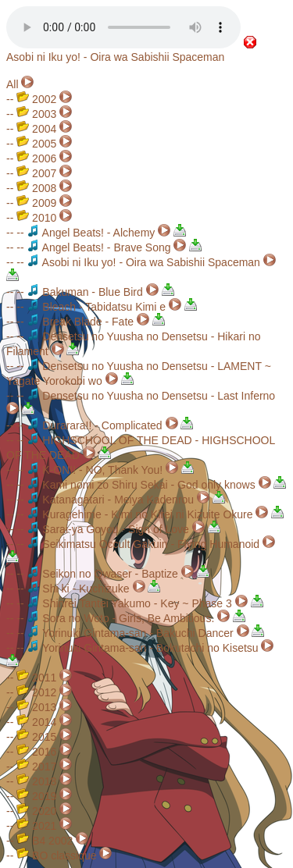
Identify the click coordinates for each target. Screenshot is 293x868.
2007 (36, 173)
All (13, 84)
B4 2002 (45, 841)
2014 (36, 722)
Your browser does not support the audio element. (123, 27)
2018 (36, 781)
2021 (36, 826)
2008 (36, 188)
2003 (36, 114)
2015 (36, 737)
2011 (36, 678)
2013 (36, 707)
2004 (36, 129)
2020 (36, 811)
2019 (36, 796)
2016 (36, 752)
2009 (36, 203)
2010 (36, 218)
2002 (36, 99)
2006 (36, 158)
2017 (36, 767)
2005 (36, 144)
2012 (36, 692)
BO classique (56, 856)
